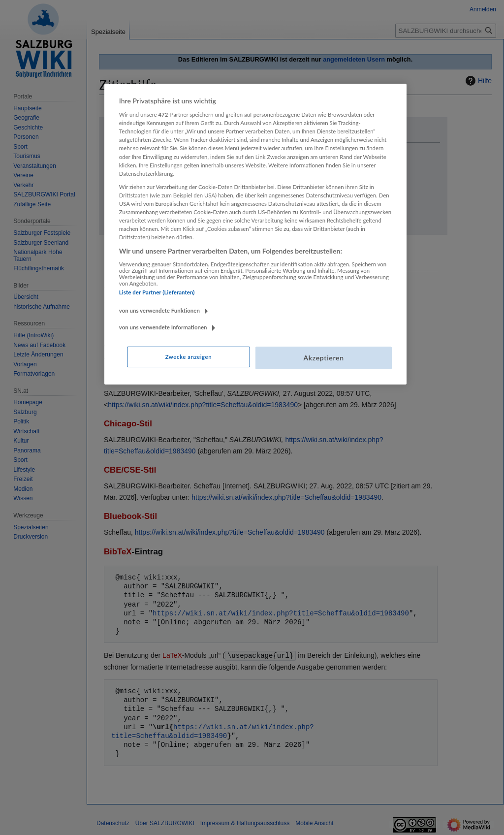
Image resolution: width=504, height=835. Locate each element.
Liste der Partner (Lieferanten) (157, 292)
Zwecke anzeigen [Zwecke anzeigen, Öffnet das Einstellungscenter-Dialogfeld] (189, 357)
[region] (255, 234)
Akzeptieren (323, 358)
